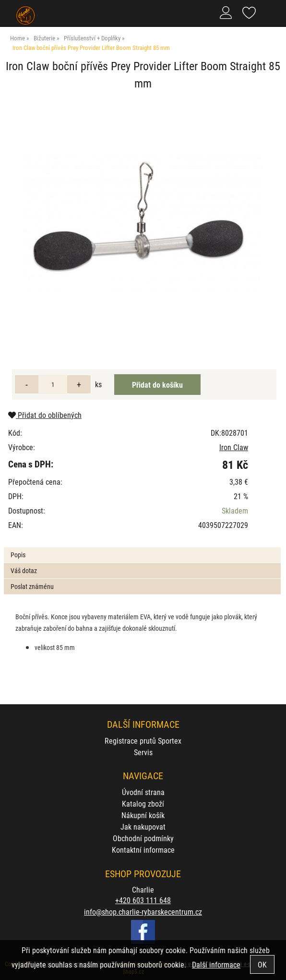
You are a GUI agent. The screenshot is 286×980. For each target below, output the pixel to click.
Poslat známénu (32, 586)
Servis (143, 752)
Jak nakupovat (143, 827)
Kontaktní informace (143, 850)
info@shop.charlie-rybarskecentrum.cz (143, 912)
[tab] (142, 547)
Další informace (216, 964)
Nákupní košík (143, 815)
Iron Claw (234, 447)
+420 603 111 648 (143, 900)
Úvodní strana (143, 792)
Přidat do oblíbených (45, 415)
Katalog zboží (143, 803)
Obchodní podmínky (143, 838)
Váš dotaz (24, 570)
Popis (18, 555)
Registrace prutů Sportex (143, 741)
